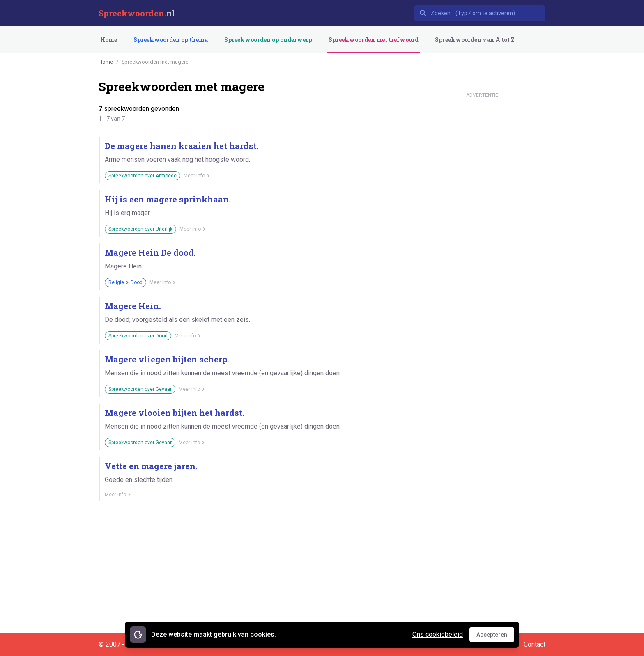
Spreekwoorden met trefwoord (374, 40)
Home (109, 40)
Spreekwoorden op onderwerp (268, 40)
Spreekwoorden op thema (171, 40)
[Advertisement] (482, 225)
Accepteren (495, 637)
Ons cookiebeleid (438, 634)
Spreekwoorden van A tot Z (475, 40)
